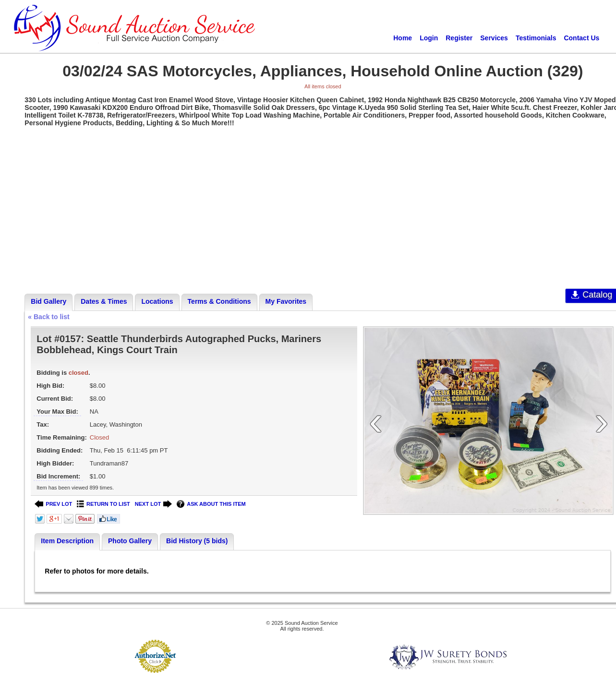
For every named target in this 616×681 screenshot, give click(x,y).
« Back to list (48, 317)
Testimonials (536, 38)
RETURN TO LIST (103, 504)
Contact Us (581, 38)
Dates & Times (104, 301)
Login (429, 38)
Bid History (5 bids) (197, 541)
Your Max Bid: (57, 412)
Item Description (67, 541)
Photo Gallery (130, 541)
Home (403, 38)
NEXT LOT (153, 504)
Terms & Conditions (219, 301)
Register (459, 38)
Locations (157, 301)
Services (494, 38)
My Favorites (286, 301)
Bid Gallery (48, 301)
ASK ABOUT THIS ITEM (211, 504)
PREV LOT (53, 504)
